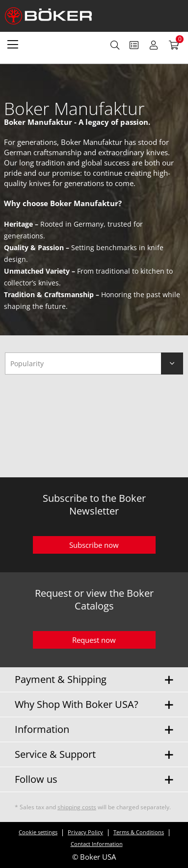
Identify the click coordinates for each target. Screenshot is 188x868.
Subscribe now (94, 545)
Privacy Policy (85, 832)
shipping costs (77, 807)
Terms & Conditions (139, 832)
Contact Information (97, 844)
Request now (94, 640)
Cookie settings (38, 832)
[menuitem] (13, 44)
